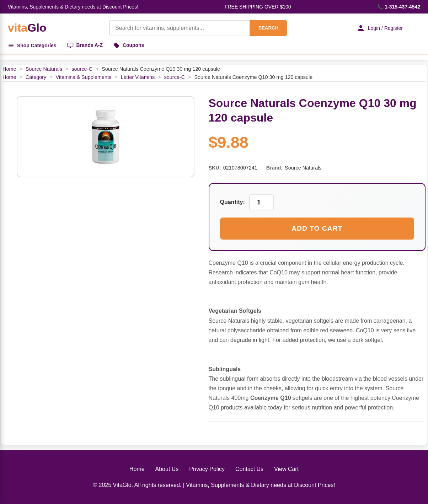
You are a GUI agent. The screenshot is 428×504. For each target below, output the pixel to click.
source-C (82, 69)
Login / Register (379, 28)
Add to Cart (317, 228)
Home (9, 69)
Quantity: (232, 202)
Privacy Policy (207, 469)
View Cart (286, 469)
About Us (167, 469)
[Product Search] (179, 28)
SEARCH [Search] (268, 28)
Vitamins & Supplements (84, 77)
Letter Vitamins (138, 77)
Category (36, 77)
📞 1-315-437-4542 (399, 7)
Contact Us (249, 469)
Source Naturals (44, 69)
